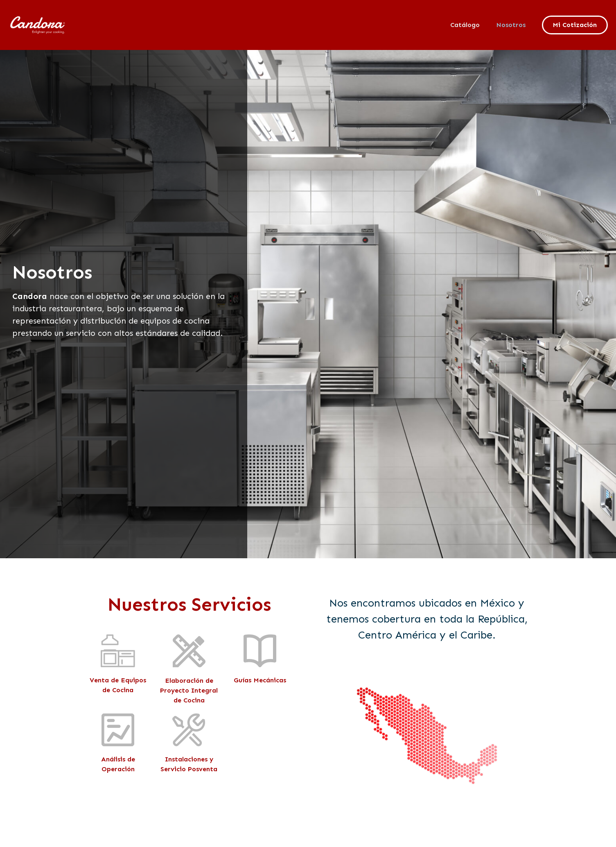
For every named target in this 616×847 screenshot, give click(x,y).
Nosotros (511, 25)
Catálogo (465, 25)
